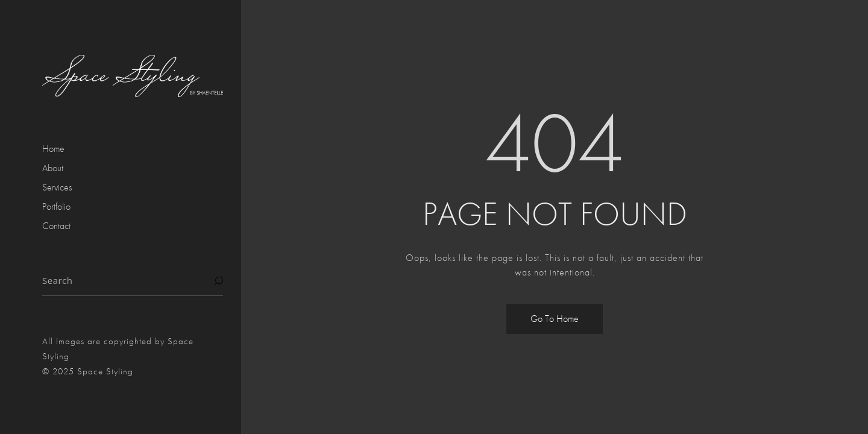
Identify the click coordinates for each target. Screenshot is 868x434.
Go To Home (555, 319)
